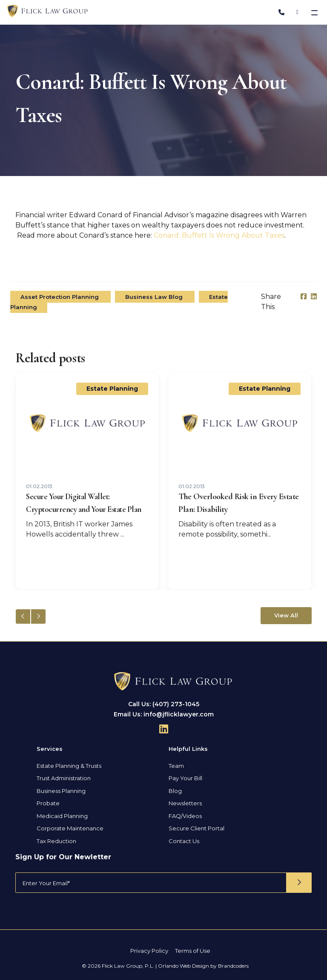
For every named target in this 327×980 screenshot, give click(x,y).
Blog (175, 791)
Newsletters (185, 803)
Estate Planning (112, 389)
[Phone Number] (281, 12)
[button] (38, 616)
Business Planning (61, 791)
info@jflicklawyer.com (179, 714)
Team (176, 766)
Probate (48, 803)
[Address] (297, 12)
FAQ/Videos (185, 816)
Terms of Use (193, 951)
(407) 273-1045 (176, 704)
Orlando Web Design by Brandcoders (203, 966)
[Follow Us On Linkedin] (164, 729)
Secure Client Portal (196, 828)
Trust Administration (64, 778)
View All (286, 615)
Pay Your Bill (185, 778)
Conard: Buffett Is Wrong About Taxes (219, 235)
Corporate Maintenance (70, 828)
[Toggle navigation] (315, 12)
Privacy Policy (149, 951)
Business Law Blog (155, 297)
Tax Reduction (56, 841)
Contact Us (184, 841)
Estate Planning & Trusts (69, 766)
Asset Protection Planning (60, 297)
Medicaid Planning (62, 816)
